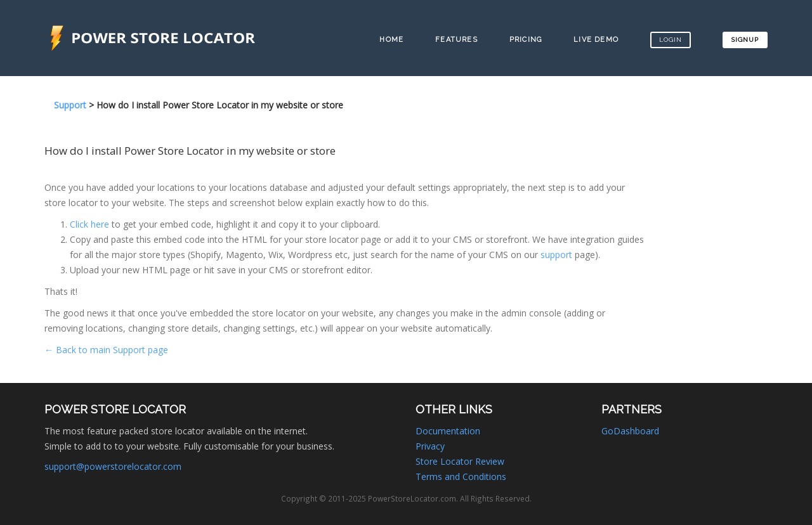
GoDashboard (630, 431)
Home (391, 40)
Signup (745, 40)
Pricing (526, 40)
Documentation (448, 431)
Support (70, 105)
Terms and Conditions (461, 476)
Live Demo (596, 40)
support (556, 255)
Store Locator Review (460, 461)
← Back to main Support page (106, 350)
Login (671, 40)
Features (456, 40)
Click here (89, 224)
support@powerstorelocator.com (113, 466)
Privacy (430, 446)
